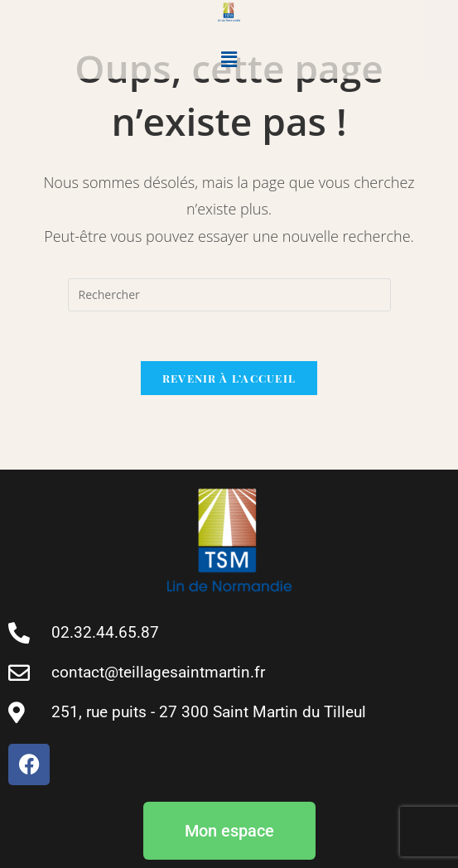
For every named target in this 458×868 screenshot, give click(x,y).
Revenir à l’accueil (229, 378)
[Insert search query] (229, 295)
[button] (229, 59)
